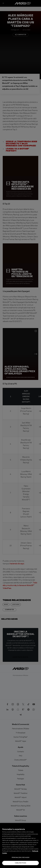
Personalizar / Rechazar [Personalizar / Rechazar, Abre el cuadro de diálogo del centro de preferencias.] (20, 858)
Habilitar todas (20, 863)
